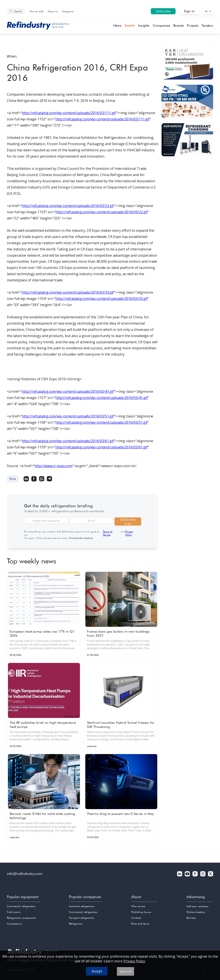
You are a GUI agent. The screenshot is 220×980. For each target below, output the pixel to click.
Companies (162, 25)
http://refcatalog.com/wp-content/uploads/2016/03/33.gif (68, 292)
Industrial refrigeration (82, 906)
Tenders (207, 25)
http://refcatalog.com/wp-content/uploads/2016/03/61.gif (68, 441)
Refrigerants (76, 924)
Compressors (14, 924)
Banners (191, 918)
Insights (144, 25)
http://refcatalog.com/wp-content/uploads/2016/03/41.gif (68, 391)
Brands (179, 25)
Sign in (189, 11)
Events (130, 25)
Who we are (138, 906)
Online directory (196, 912)
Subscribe (163, 11)
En (207, 11)
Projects (193, 25)
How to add (37, 11)
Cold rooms (14, 912)
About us (53, 11)
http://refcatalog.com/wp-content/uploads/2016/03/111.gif (69, 113)
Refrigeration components (21, 918)
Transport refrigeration (82, 918)
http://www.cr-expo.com (53, 466)
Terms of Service (108, 533)
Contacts (136, 918)
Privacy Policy (129, 533)
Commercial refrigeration (21, 906)
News (117, 25)
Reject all (125, 971)
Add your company (197, 906)
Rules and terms (140, 924)
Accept (97, 971)
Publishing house (141, 912)
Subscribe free (128, 521)
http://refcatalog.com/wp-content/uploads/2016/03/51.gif (68, 416)
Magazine (68, 11)
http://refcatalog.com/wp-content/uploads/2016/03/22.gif (68, 206)
